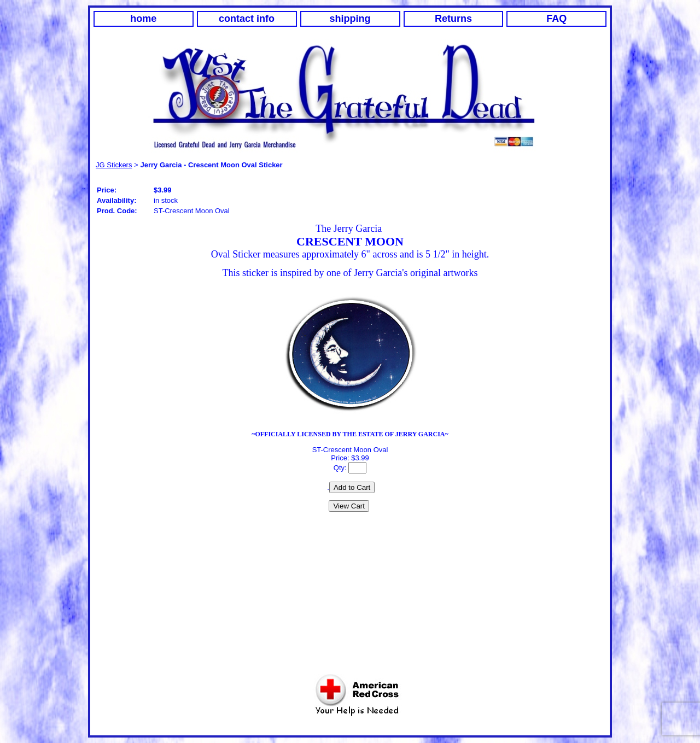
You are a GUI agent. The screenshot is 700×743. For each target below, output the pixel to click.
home (143, 19)
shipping (350, 19)
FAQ (556, 19)
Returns (453, 19)
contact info (247, 19)
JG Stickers (114, 165)
